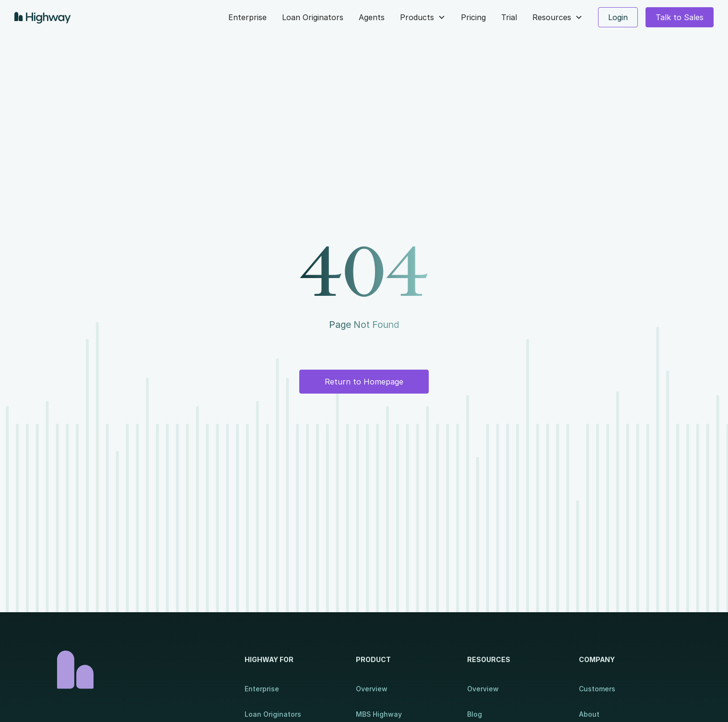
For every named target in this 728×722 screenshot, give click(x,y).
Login (618, 17)
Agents (372, 17)
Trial (509, 17)
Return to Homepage (364, 382)
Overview (372, 689)
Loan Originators (313, 17)
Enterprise (247, 17)
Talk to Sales (680, 17)
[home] (45, 17)
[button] (423, 17)
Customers (597, 689)
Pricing (473, 17)
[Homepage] (141, 670)
